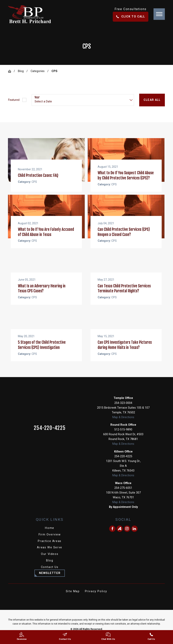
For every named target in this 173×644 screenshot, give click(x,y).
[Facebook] (112, 533)
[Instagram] (127, 533)
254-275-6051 (123, 493)
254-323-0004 (123, 408)
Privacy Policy (96, 596)
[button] (159, 14)
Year (37, 97)
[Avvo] (120, 533)
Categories (38, 71)
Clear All (152, 100)
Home (50, 533)
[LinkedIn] (134, 533)
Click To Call (131, 17)
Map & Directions (123, 422)
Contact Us (50, 572)
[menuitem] (50, 533)
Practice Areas (50, 546)
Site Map (73, 596)
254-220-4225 (50, 433)
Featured (14, 100)
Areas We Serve (50, 552)
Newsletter (50, 578)
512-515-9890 (123, 434)
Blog (21, 71)
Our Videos (50, 559)
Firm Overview (50, 539)
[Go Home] (11, 71)
